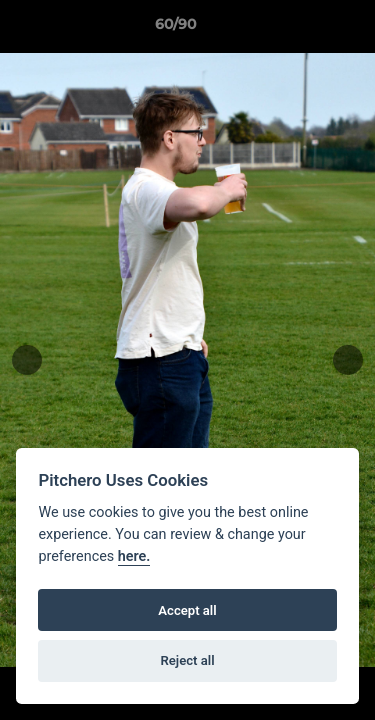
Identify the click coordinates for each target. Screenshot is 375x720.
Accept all (187, 610)
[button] (303, 29)
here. (134, 556)
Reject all (187, 660)
